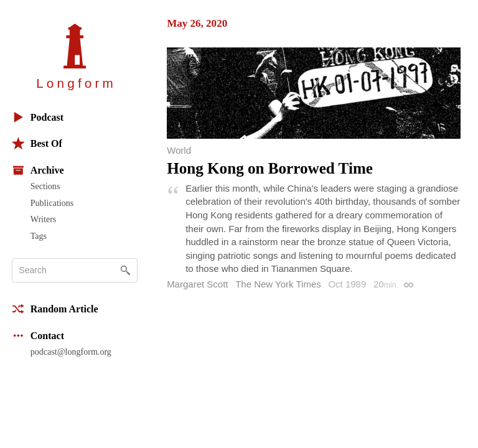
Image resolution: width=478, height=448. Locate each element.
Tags (39, 236)
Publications (52, 203)
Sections (45, 186)
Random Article (55, 309)
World (179, 150)
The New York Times (278, 284)
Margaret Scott (197, 284)
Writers (44, 219)
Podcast (38, 117)
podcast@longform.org (71, 352)
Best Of (37, 143)
